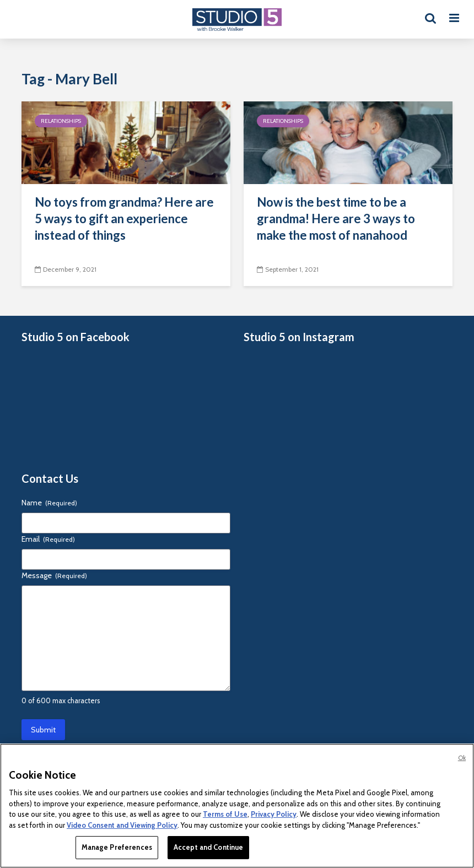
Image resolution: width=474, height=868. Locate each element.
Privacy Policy (274, 814)
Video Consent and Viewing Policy (122, 825)
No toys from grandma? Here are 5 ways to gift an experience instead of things (124, 219)
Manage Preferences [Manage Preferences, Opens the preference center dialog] (117, 847)
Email (48, 539)
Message (54, 575)
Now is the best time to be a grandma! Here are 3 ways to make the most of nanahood (336, 219)
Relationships (61, 121)
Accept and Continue (208, 847)
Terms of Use (225, 814)
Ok (462, 758)
